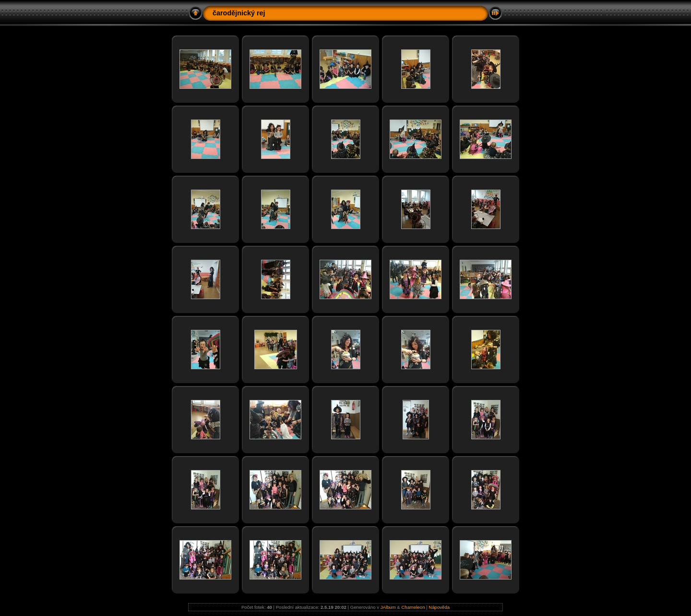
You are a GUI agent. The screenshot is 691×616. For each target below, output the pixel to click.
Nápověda (439, 607)
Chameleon (413, 607)
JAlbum (388, 607)
